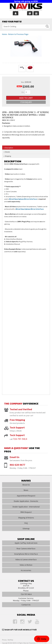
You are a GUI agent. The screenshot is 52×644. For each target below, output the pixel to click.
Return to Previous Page (18, 34)
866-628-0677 (17, 465)
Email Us (14, 457)
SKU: (4, 120)
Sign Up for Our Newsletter (21, 630)
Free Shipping (17, 420)
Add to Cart (26, 98)
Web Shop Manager (41, 643)
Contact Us (26, 605)
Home (5, 34)
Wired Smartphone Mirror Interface (23, 199)
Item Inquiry (26, 102)
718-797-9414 (20, 439)
